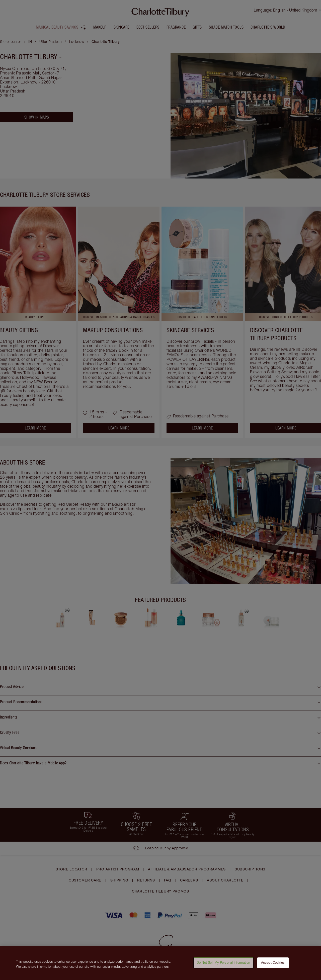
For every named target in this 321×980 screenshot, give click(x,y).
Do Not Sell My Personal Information (223, 963)
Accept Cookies (273, 963)
